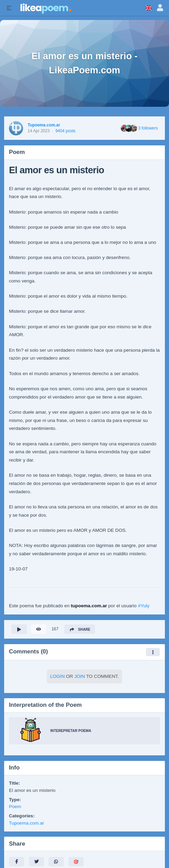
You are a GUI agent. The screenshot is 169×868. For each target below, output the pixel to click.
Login (57, 676)
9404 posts (65, 131)
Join (80, 676)
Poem (15, 807)
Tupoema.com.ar (44, 125)
